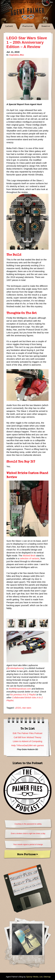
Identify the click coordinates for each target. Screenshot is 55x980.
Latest (9, 26)
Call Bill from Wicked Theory (27, 737)
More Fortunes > (27, 854)
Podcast (11, 2)
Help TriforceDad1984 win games (28, 745)
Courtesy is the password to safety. (28, 824)
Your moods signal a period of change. (28, 844)
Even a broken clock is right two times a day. (28, 833)
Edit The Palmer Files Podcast (27, 733)
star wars (27, 708)
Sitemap (47, 977)
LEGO (18, 708)
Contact (40, 2)
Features (28, 26)
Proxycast (22, 2)
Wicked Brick (29, 555)
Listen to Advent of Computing (27, 741)
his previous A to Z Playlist (23, 695)
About (31, 2)
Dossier (46, 26)
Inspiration (14, 55)
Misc (22, 55)
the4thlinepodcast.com (20, 689)
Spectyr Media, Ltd (34, 977)
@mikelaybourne (15, 668)
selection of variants (30, 558)
